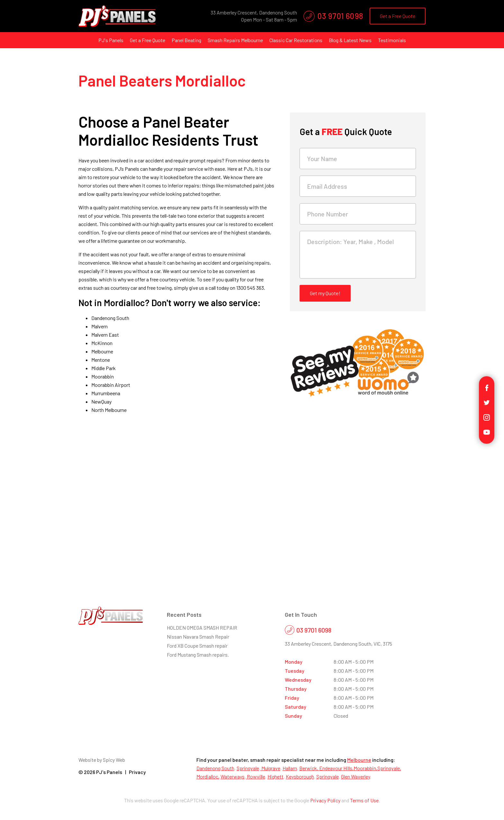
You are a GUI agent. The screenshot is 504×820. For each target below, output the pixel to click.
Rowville (256, 776)
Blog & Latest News (350, 40)
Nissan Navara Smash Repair (198, 637)
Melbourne (359, 760)
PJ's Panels (111, 40)
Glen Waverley (355, 776)
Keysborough (300, 776)
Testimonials (392, 40)
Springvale (248, 768)
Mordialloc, (208, 776)
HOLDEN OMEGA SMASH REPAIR (202, 628)
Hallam (290, 768)
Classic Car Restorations (296, 40)
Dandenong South (215, 768)
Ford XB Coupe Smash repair (197, 646)
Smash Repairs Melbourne (235, 40)
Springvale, (389, 768)
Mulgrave (270, 768)
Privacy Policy (325, 800)
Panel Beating (186, 40)
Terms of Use (364, 800)
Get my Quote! (325, 293)
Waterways (233, 776)
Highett (275, 776)
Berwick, (309, 768)
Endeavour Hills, (336, 768)
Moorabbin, (365, 768)
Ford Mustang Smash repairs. (198, 655)
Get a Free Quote (398, 16)
